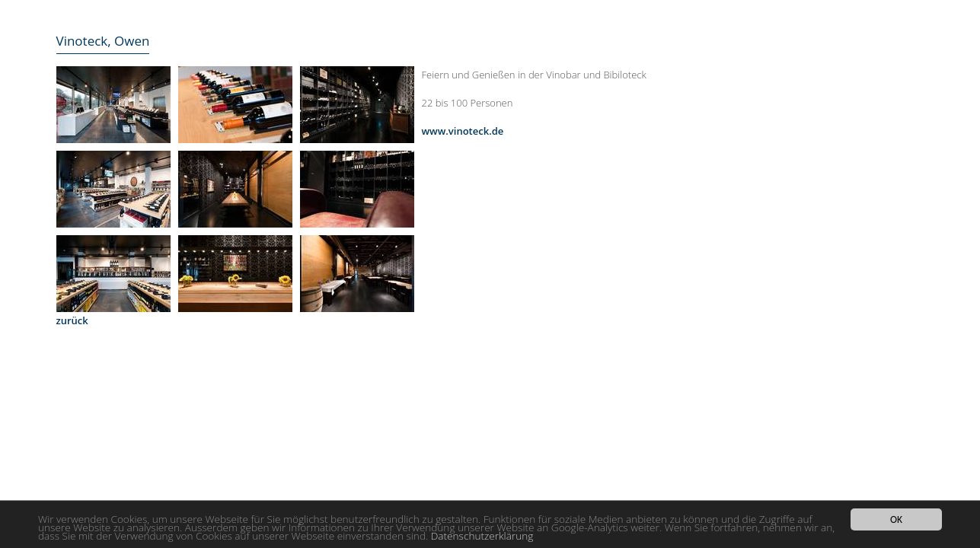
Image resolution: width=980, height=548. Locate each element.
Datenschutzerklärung (482, 536)
